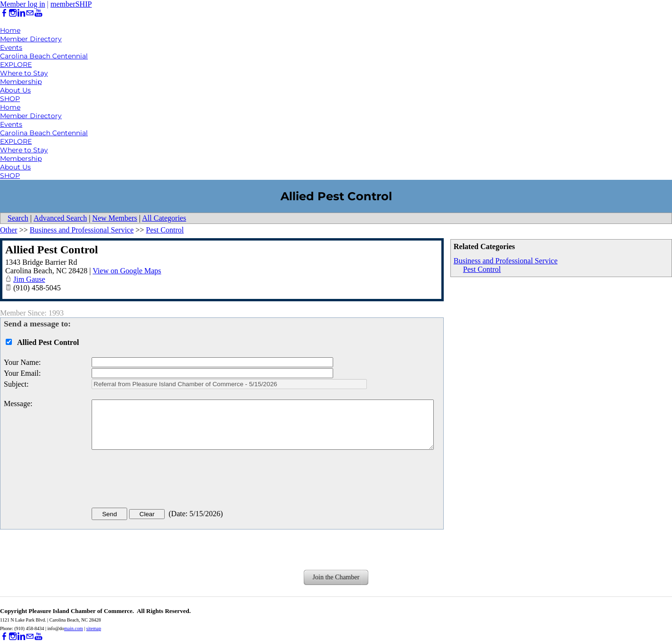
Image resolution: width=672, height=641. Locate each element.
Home (10, 30)
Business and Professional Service (506, 261)
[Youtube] (38, 13)
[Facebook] (4, 13)
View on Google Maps (127, 271)
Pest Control (482, 269)
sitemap (94, 628)
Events (11, 47)
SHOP (10, 99)
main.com (74, 628)
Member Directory (31, 39)
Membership (21, 82)
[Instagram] (13, 13)
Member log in (23, 4)
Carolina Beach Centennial (44, 56)
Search (18, 218)
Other (9, 230)
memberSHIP (71, 4)
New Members (115, 218)
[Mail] (30, 13)
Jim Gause (29, 279)
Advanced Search (60, 218)
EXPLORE (16, 65)
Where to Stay (24, 73)
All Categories (164, 218)
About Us (15, 90)
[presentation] (164, 481)
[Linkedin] (21, 13)
